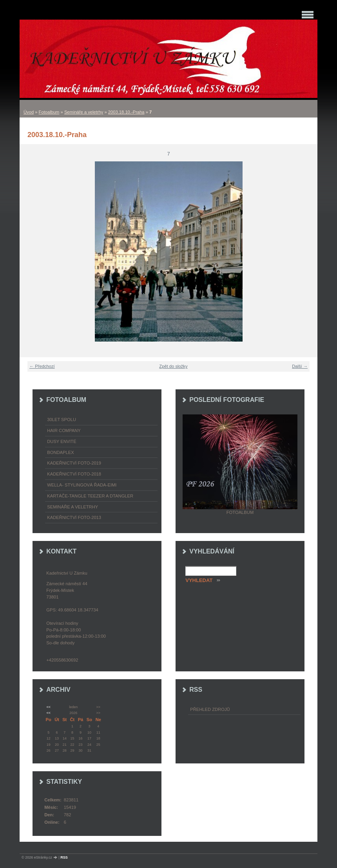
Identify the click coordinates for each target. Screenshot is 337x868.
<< (48, 707)
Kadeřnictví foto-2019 (74, 463)
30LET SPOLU (62, 420)
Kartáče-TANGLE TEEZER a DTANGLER (90, 496)
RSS (64, 857)
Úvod (29, 112)
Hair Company (64, 430)
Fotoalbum (49, 112)
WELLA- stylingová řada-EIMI (82, 485)
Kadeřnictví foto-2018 (74, 474)
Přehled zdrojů (210, 709)
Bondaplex (60, 452)
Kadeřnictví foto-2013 (74, 517)
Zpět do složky (173, 366)
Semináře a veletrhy (84, 112)
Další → (300, 366)
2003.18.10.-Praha (126, 112)
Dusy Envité (62, 441)
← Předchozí (42, 366)
